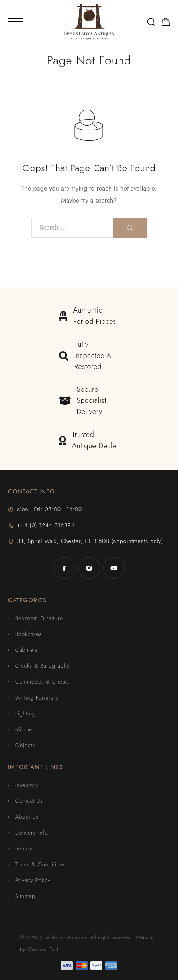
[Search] (151, 22)
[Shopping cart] (166, 23)
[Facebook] (65, 568)
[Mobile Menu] (16, 22)
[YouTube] (114, 568)
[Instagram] (89, 568)
